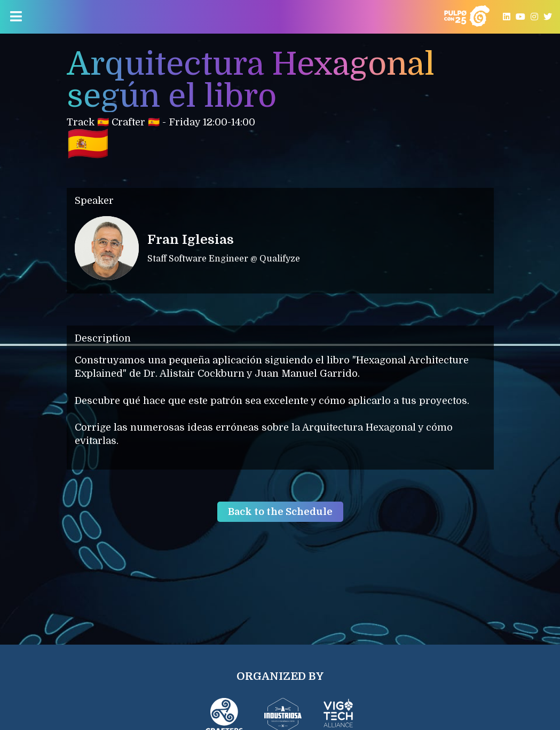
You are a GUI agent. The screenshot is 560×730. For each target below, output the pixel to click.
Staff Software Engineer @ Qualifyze (224, 259)
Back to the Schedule (280, 512)
